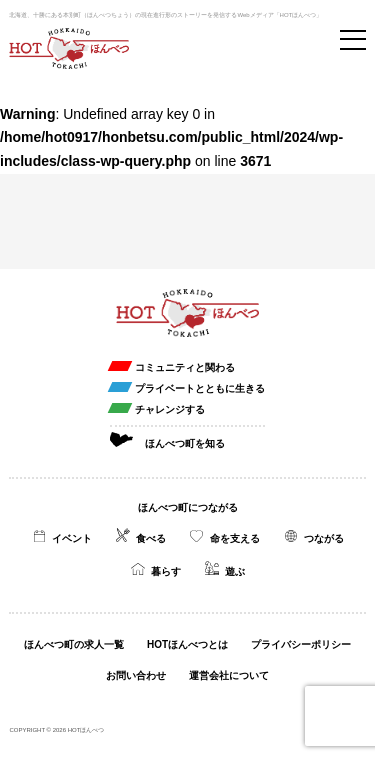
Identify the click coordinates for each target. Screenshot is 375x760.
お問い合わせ (136, 675)
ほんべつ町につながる (188, 507)
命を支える (235, 538)
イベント (72, 538)
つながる (324, 538)
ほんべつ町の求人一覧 (74, 644)
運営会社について (229, 675)
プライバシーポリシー (301, 644)
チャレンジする (170, 409)
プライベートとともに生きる (200, 388)
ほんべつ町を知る (185, 443)
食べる (151, 538)
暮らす (166, 571)
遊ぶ (235, 571)
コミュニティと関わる (185, 367)
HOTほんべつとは (187, 644)
